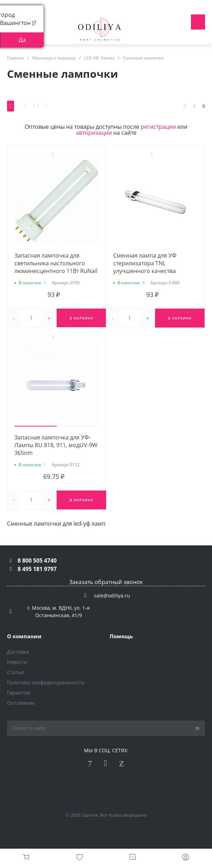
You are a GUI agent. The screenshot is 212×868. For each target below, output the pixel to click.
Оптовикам (21, 703)
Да (22, 40)
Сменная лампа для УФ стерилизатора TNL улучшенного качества (145, 263)
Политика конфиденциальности (46, 682)
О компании (24, 636)
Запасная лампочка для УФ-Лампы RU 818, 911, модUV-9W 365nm (56, 445)
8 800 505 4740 (37, 560)
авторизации (94, 133)
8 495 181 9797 (37, 569)
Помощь (121, 636)
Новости (17, 662)
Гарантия (18, 693)
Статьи (15, 672)
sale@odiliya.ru (112, 595)
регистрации (158, 127)
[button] (36, 426)
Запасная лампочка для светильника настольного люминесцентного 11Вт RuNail (56, 263)
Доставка (18, 652)
